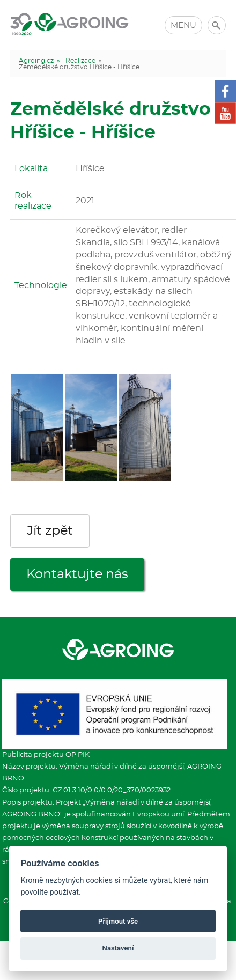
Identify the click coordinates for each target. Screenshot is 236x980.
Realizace (80, 61)
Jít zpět (50, 531)
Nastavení (118, 948)
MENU (183, 25)
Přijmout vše (118, 921)
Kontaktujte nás (77, 574)
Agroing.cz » (39, 61)
